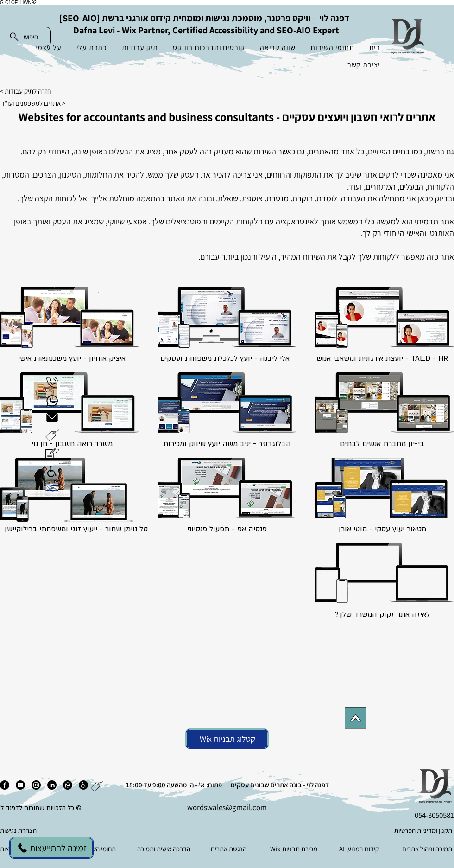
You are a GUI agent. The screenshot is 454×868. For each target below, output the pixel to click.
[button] (52, 435)
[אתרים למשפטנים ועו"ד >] (40, 103)
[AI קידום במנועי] (360, 849)
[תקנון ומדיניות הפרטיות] (407, 830)
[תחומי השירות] (99, 849)
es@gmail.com (243, 807)
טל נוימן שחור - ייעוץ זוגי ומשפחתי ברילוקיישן (76, 529)
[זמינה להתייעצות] (51, 848)
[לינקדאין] (52, 785)
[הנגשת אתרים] (230, 849)
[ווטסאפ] (68, 785)
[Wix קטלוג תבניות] (227, 739)
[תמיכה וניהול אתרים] (425, 849)
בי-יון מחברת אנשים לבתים (382, 444)
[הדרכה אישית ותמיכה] (165, 849)
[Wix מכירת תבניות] (294, 849)
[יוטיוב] (20, 785)
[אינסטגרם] (36, 785)
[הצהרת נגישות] (46, 830)
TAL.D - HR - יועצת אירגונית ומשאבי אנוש (382, 358)
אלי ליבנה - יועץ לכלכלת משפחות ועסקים (225, 358)
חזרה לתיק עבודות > (25, 91)
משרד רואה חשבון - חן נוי (72, 444)
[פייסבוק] (5, 785)
